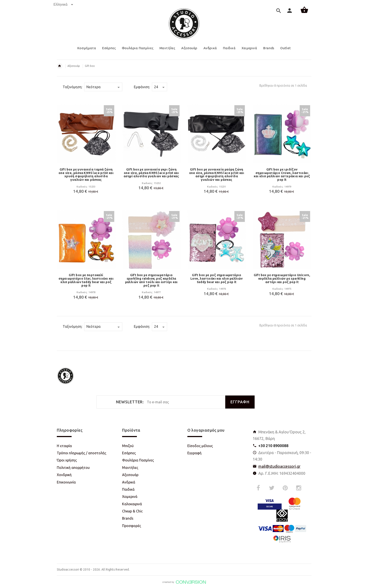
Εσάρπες (129, 453)
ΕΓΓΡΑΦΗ (240, 402)
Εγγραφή (194, 453)
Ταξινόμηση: (72, 87)
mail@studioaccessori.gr (279, 466)
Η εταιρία (64, 446)
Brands (128, 518)
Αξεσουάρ (74, 66)
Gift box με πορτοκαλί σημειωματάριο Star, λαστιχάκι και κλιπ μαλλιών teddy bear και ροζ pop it (86, 280)
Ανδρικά (129, 482)
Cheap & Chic (132, 511)
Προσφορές (132, 526)
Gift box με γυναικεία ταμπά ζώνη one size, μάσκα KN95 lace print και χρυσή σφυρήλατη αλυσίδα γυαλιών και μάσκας (86, 175)
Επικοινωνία (66, 482)
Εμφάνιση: (142, 87)
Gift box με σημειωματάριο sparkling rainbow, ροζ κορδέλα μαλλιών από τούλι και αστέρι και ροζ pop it (151, 280)
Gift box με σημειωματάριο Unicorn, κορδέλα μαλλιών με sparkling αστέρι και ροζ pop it (282, 279)
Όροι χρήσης (67, 460)
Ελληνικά (63, 4)
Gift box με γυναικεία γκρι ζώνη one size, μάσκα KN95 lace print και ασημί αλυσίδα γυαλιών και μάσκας (151, 173)
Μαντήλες (130, 468)
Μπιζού (128, 446)
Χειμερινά (130, 497)
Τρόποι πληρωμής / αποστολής (81, 453)
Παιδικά (128, 489)
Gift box (90, 66)
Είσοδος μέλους (200, 446)
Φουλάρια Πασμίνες (138, 460)
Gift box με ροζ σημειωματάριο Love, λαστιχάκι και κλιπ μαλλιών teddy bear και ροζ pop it (217, 279)
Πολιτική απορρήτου (73, 468)
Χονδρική (64, 475)
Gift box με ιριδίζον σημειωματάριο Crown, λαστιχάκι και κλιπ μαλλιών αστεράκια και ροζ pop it (282, 175)
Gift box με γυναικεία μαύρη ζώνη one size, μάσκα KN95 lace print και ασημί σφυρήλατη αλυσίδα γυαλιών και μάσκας (217, 175)
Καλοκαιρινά (132, 504)
